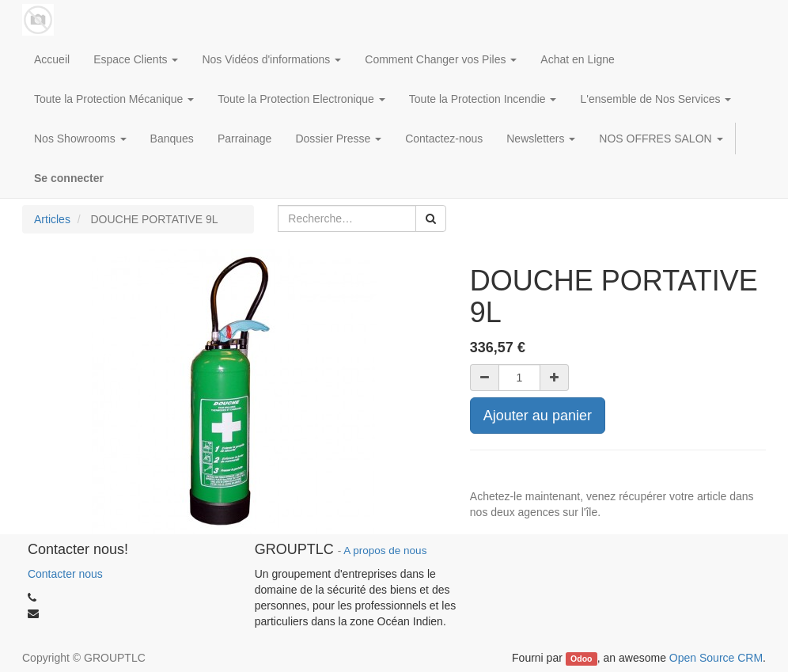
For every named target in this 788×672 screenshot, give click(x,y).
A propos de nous (385, 551)
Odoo (581, 659)
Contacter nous (65, 574)
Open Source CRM (716, 658)
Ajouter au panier (538, 416)
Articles (52, 219)
